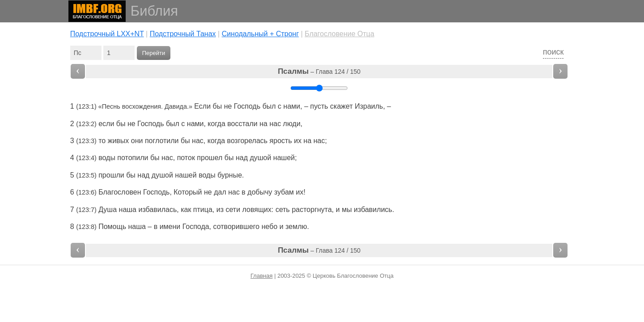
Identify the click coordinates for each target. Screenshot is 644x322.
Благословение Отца (339, 34)
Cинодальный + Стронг (261, 34)
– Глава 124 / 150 (319, 71)
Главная (261, 276)
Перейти (154, 53)
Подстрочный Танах (183, 34)
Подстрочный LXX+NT (107, 34)
